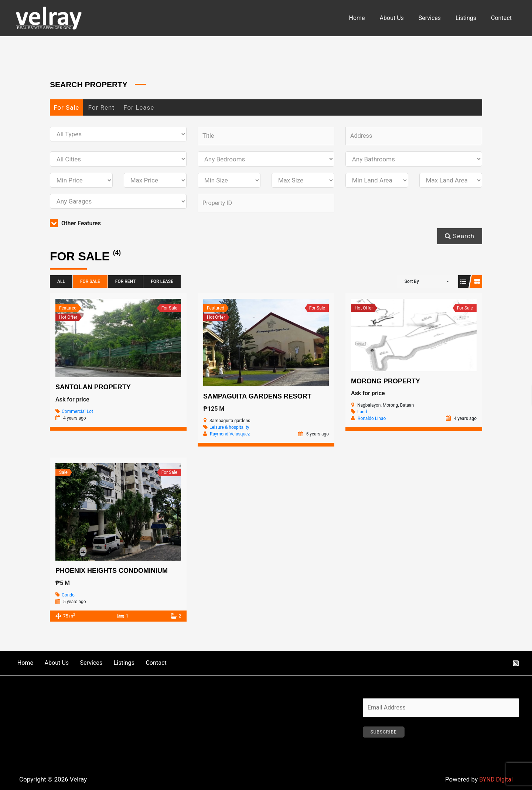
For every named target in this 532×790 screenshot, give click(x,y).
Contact (503, 18)
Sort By (412, 284)
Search (460, 238)
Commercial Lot (77, 413)
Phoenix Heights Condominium (112, 572)
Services (437, 18)
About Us (402, 18)
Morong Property (386, 383)
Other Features (77, 225)
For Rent (101, 107)
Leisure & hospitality (229, 429)
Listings (470, 18)
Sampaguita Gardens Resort (257, 398)
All (61, 284)
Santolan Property (93, 389)
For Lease (139, 107)
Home (370, 18)
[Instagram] (516, 666)
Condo (68, 597)
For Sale (66, 107)
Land (362, 414)
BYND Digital (495, 782)
